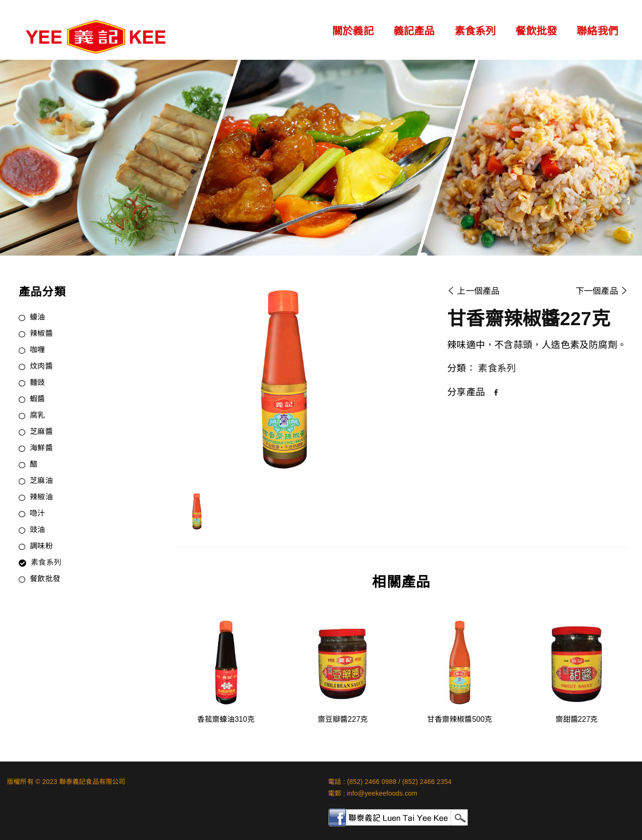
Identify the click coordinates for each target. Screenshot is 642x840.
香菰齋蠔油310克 (226, 719)
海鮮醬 (41, 448)
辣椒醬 (41, 334)
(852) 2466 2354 (427, 782)
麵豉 (37, 383)
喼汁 (37, 514)
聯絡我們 (597, 31)
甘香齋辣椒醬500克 (460, 719)
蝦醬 (37, 399)
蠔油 (37, 318)
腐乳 (37, 416)
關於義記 (353, 31)
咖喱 (37, 350)
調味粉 (41, 547)
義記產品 (414, 31)
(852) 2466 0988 (372, 782)
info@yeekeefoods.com (382, 793)
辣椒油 (41, 498)
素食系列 (475, 31)
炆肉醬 (41, 367)
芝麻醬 (41, 432)
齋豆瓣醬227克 (343, 719)
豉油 (37, 530)
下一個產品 (602, 291)
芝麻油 (41, 481)
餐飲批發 (536, 31)
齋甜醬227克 (577, 719)
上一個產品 (473, 291)
